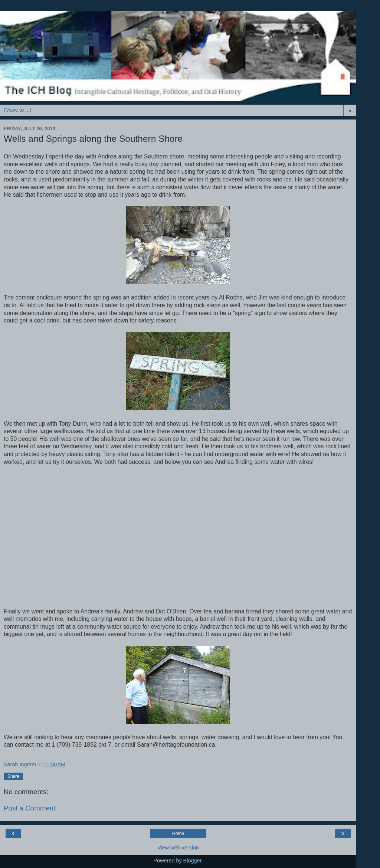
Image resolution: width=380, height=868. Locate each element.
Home (178, 833)
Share (13, 776)
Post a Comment (30, 808)
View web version (178, 848)
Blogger (192, 861)
